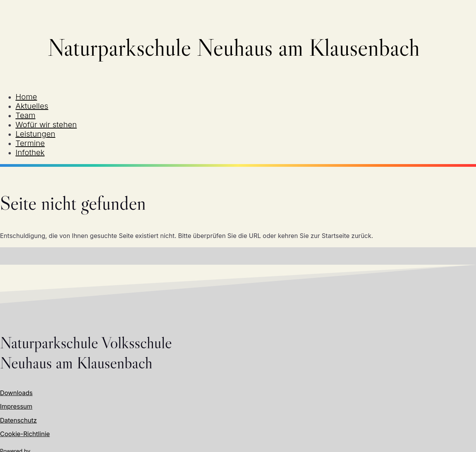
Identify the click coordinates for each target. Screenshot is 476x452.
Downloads (16, 393)
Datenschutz (18, 420)
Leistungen (35, 134)
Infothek (30, 152)
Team (25, 115)
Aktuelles (32, 106)
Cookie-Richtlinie (25, 434)
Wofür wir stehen (46, 125)
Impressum (16, 406)
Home (26, 97)
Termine (30, 143)
